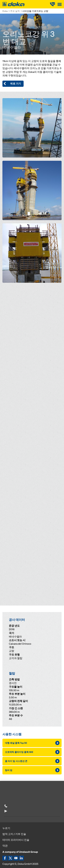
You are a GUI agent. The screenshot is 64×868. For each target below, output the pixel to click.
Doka (5, 11)
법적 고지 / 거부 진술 (14, 834)
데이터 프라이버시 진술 (16, 840)
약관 (5, 846)
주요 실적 (15, 11)
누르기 (6, 828)
